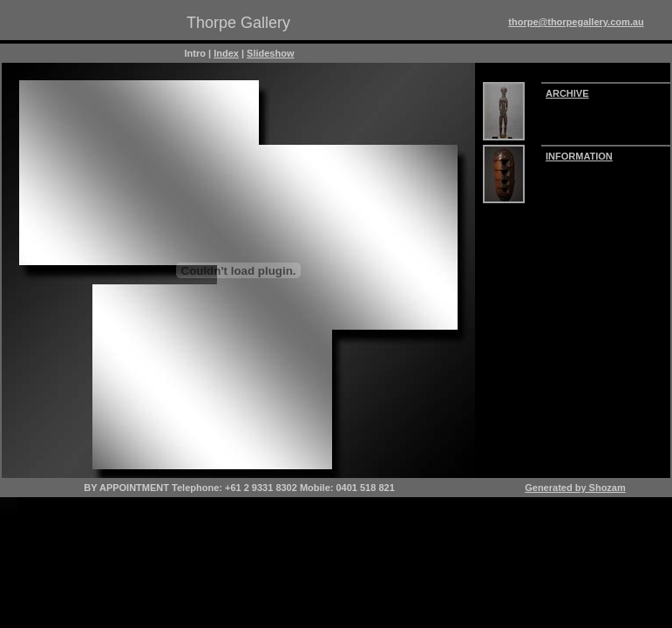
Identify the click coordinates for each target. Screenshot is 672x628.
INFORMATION (579, 156)
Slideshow (270, 53)
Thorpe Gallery (238, 23)
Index (226, 53)
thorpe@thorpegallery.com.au (576, 22)
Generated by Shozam (575, 488)
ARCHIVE (567, 93)
